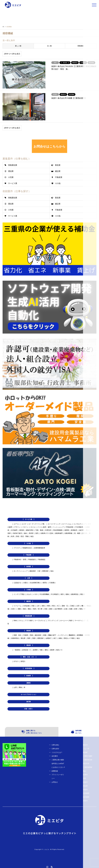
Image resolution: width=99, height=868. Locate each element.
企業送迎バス (26, 650)
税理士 (45, 583)
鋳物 (60, 638)
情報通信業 (13, 165)
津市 (85, 778)
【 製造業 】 (29, 631)
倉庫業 (35, 650)
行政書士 (52, 583)
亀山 (85, 771)
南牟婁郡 (86, 797)
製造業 (58, 165)
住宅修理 (14, 530)
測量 (19, 609)
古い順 (49, 46)
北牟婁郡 (86, 793)
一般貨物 (17, 650)
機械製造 (72, 635)
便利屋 (22, 530)
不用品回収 (69, 527)
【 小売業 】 (29, 590)
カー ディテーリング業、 (37, 524)
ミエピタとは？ (57, 752)
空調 (34, 609)
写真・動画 (39, 530)
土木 (38, 606)
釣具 (13, 536)
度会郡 (85, 786)
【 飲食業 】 (29, 676)
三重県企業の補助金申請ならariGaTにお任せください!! (58, 764)
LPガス (16, 661)
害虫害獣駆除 (58, 530)
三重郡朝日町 (88, 760)
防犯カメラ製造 (69, 638)
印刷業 (26, 635)
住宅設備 (26, 606)
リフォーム (18, 606)
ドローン (25, 527)
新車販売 (74, 530)
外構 (48, 606)
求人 (87, 530)
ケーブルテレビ (40, 621)
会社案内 (55, 756)
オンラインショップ (21, 571)
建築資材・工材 (35, 571)
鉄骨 (76, 609)
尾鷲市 (85, 801)
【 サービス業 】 (29, 519)
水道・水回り (28, 709)
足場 (66, 609)
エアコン (17, 524)
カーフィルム (67, 524)
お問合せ (55, 782)
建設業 (58, 171)
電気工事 (82, 609)
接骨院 (67, 530)
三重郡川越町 (88, 756)
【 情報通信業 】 (29, 616)
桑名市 (85, 745)
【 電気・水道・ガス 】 (28, 657)
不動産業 (59, 177)
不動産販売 (32, 560)
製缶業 (23, 638)
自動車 (52, 650)
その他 (58, 183)
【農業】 (28, 683)
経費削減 (55, 771)
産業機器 (80, 635)
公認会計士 (18, 583)
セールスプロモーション (29, 694)
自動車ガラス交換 (47, 533)
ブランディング (53, 621)
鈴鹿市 (85, 775)
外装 (53, 606)
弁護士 (26, 583)
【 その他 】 (29, 543)
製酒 (34, 638)
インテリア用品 (19, 594)
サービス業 (13, 183)
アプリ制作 (29, 621)
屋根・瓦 (65, 606)
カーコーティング (54, 524)
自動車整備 (68, 533)
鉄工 (55, 638)
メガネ (35, 594)
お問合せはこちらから (49, 146)
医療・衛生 (18, 635)
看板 (29, 609)
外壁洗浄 (48, 530)
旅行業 (82, 530)
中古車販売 (79, 527)
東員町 (85, 752)
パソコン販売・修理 (44, 527)
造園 (71, 609)
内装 (33, 606)
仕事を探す (55, 749)
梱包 (46, 650)
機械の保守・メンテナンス (57, 635)
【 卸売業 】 (29, 567)
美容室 (31, 533)
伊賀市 (85, 790)
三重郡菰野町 (88, 767)
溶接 (24, 609)
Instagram (47, 867)
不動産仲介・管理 (20, 560)
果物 (20, 687)
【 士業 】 (28, 578)
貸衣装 (85, 533)
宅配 (41, 650)
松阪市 (85, 782)
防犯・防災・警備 (22, 536)
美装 (46, 609)
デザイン (17, 527)
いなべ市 (86, 749)
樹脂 (45, 635)
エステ (24, 524)
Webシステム (18, 621)
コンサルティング (80, 524)
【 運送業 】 (29, 645)
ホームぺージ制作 (66, 621)
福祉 (25, 533)
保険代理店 (30, 530)
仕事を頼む (55, 745)
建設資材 (38, 635)
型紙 (31, 635)
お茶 (15, 687)
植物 (67, 594)
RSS (52, 867)
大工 (58, 606)
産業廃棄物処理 (40, 548)
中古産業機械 (44, 594)
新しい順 (18, 46)
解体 (51, 609)
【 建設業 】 (29, 601)
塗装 (43, 606)
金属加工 (49, 638)
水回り (13, 609)
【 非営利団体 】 (29, 668)
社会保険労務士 (35, 583)
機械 (83, 606)
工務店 (72, 606)
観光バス (59, 650)
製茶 (29, 638)
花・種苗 (77, 533)
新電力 (23, 661)
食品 (32, 536)
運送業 (11, 171)
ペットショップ (58, 527)
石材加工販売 (17, 533)
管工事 (40, 609)
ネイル (33, 527)
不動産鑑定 (42, 560)
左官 (78, 606)
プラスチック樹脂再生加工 (23, 548)
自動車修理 (59, 533)
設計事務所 (58, 609)
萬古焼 (83, 594)
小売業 (11, 177)
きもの (29, 594)
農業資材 (45, 571)
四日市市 (86, 764)
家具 (62, 594)
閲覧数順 (81, 46)
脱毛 (37, 533)
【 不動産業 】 (28, 555)
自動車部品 (75, 594)
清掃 (9, 533)
